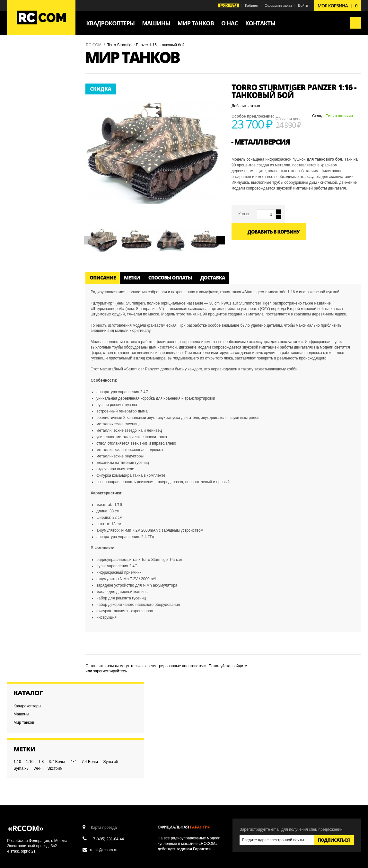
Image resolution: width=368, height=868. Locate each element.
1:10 (18, 122)
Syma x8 (22, 135)
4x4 (18, 128)
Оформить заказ (277, 5)
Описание (104, 277)
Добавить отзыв (246, 106)
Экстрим (56, 135)
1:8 (42, 122)
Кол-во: (245, 214)
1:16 (31, 122)
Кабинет (251, 5)
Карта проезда (105, 724)
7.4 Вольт (34, 128)
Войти (302, 5)
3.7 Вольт (58, 122)
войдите (241, 665)
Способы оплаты (171, 277)
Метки (133, 277)
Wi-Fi (39, 135)
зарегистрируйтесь (111, 670)
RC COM (95, 45)
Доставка (214, 277)
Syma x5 (55, 128)
